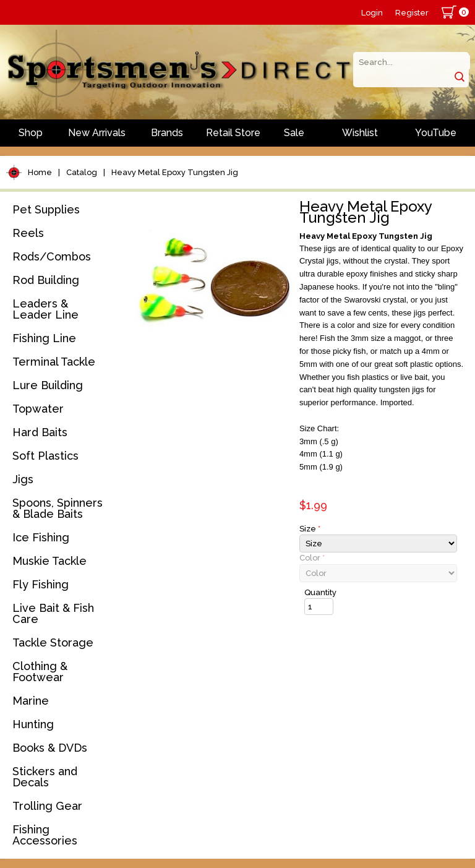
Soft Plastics (45, 456)
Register (412, 13)
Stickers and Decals (45, 777)
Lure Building (48, 385)
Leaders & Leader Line (45, 309)
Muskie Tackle (49, 561)
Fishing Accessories (45, 835)
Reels (28, 233)
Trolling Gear (47, 806)
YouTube (436, 133)
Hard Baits (40, 432)
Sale (294, 133)
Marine (31, 701)
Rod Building (46, 280)
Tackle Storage (53, 642)
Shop (31, 133)
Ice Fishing (41, 537)
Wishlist (360, 133)
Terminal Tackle (54, 362)
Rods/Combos (52, 256)
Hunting (33, 724)
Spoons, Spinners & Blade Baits (58, 508)
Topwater (38, 409)
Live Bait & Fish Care (53, 613)
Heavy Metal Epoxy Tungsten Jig (175, 172)
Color (312, 558)
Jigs (23, 479)
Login (372, 13)
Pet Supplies (46, 209)
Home (40, 172)
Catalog (82, 172)
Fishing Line (44, 338)
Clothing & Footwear (40, 672)
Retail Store (233, 133)
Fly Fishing (41, 584)
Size (310, 529)
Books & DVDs (50, 748)
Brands (167, 133)
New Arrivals (97, 133)
